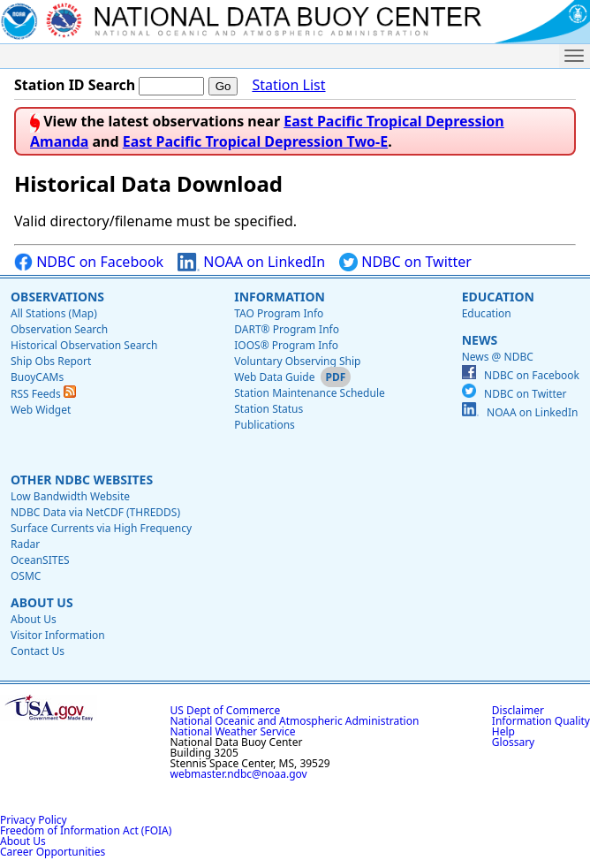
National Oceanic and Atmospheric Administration (295, 721)
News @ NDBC (498, 357)
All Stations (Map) (54, 313)
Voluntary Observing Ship (297, 361)
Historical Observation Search (84, 345)
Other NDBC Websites (82, 480)
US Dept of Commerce (226, 710)
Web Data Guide (274, 377)
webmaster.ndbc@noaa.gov (239, 774)
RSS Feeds (43, 394)
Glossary (513, 742)
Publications (265, 425)
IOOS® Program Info (286, 345)
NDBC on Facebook (89, 262)
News (480, 340)
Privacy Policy (34, 820)
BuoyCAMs (37, 377)
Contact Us (38, 651)
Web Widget (41, 410)
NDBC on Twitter (405, 262)
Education (498, 297)
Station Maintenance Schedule (310, 393)
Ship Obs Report (51, 361)
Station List (288, 85)
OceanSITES (40, 560)
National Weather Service (233, 731)
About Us (42, 602)
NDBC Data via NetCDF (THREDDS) (95, 512)
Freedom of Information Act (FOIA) (86, 830)
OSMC (26, 576)
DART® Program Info (287, 329)
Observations (57, 297)
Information (280, 297)
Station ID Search (75, 85)
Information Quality (541, 721)
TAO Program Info (279, 313)
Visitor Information (58, 635)
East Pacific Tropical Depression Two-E (255, 141)
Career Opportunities (53, 852)
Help (503, 731)
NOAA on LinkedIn (251, 262)
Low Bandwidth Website (70, 496)
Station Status (269, 409)
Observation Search (59, 329)
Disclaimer (518, 710)
